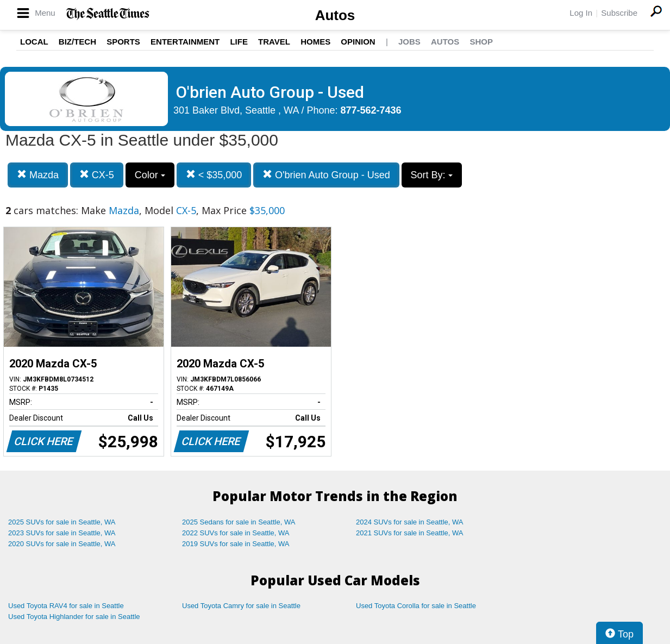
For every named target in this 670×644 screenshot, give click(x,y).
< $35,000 (214, 175)
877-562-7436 (371, 110)
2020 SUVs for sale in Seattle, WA (62, 544)
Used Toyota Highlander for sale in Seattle (74, 617)
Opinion (358, 42)
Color (150, 175)
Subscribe (619, 13)
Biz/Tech (77, 42)
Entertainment (185, 42)
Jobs (409, 42)
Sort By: (432, 175)
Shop (481, 42)
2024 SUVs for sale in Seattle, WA (410, 522)
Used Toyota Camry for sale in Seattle (241, 606)
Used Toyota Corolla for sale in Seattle (416, 606)
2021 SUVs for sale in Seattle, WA (410, 533)
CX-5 (97, 175)
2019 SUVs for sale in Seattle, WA (236, 544)
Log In (581, 13)
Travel (274, 42)
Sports (123, 42)
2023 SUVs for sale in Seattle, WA (62, 533)
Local (34, 42)
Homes (315, 42)
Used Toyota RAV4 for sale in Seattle (66, 606)
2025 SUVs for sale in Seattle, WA (62, 522)
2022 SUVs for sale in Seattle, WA (236, 533)
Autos (335, 15)
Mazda (38, 175)
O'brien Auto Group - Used (326, 175)
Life (239, 42)
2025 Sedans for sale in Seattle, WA (239, 522)
